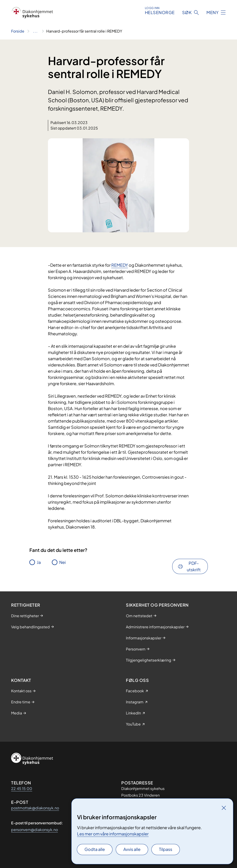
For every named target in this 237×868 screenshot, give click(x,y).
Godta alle (95, 849)
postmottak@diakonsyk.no (35, 808)
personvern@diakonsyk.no (34, 830)
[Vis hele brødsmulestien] (35, 31)
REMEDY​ (120, 265)
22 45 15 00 (22, 788)
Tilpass (166, 849)
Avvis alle (132, 849)
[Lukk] (224, 808)
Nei (62, 562)
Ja (39, 562)
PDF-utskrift (194, 566)
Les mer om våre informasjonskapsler (113, 834)
